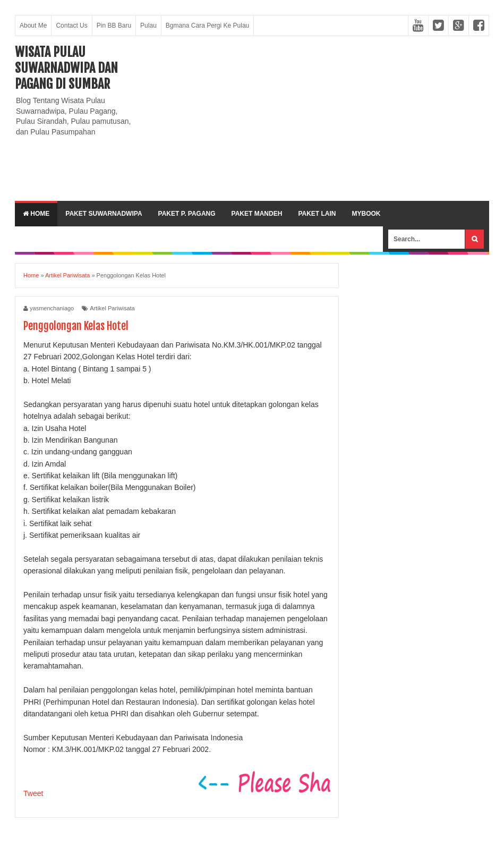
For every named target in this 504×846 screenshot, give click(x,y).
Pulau (148, 26)
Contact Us (71, 26)
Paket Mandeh (257, 214)
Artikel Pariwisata (112, 308)
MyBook (366, 214)
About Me (33, 26)
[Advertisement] (317, 119)
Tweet (33, 793)
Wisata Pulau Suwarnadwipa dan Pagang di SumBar (66, 68)
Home (36, 214)
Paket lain (317, 214)
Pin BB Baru (114, 26)
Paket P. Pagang (187, 214)
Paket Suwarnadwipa (104, 214)
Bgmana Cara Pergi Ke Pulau (207, 26)
